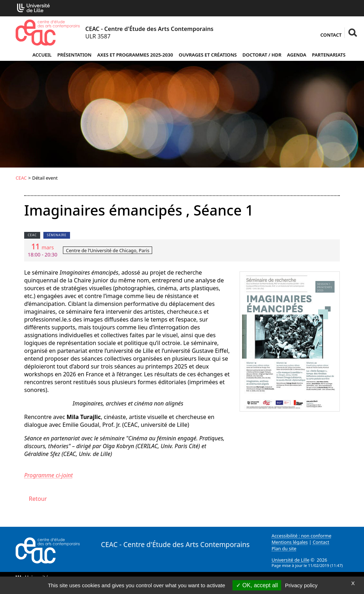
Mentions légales (290, 542)
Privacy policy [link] (301, 585)
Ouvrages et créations (208, 55)
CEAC (21, 178)
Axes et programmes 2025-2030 (135, 55)
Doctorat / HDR (262, 55)
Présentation (74, 55)
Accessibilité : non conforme (301, 536)
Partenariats (329, 55)
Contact (331, 35)
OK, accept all (257, 585)
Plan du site (284, 548)
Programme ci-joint (49, 475)
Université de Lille (290, 560)
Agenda (297, 55)
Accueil (42, 55)
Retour (38, 499)
